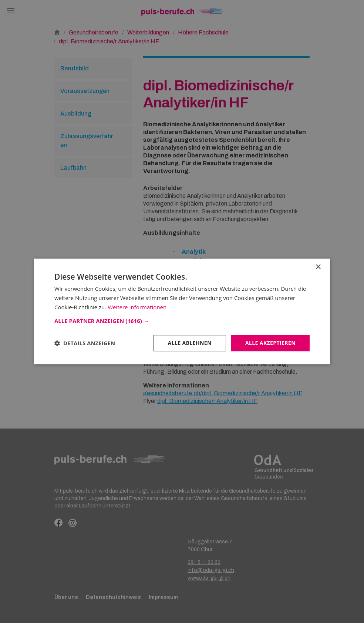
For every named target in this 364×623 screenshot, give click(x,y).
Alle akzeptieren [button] (270, 343)
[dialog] (182, 311)
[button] (182, 321)
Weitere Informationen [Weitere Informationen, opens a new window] (137, 307)
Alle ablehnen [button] (190, 343)
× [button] (318, 267)
